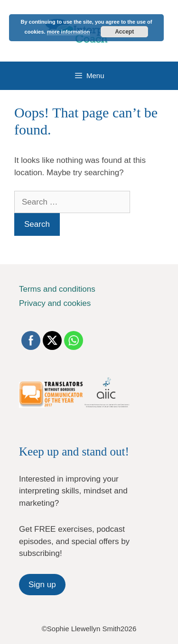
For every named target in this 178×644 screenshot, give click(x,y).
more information (68, 32)
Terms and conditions (57, 289)
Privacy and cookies (55, 303)
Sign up (42, 585)
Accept (124, 32)
